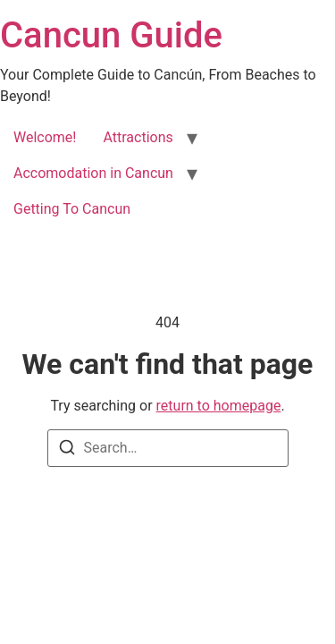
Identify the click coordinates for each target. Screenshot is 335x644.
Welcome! (45, 137)
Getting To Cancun (72, 209)
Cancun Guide (111, 35)
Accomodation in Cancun (93, 173)
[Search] (67, 450)
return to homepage (219, 406)
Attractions (138, 137)
